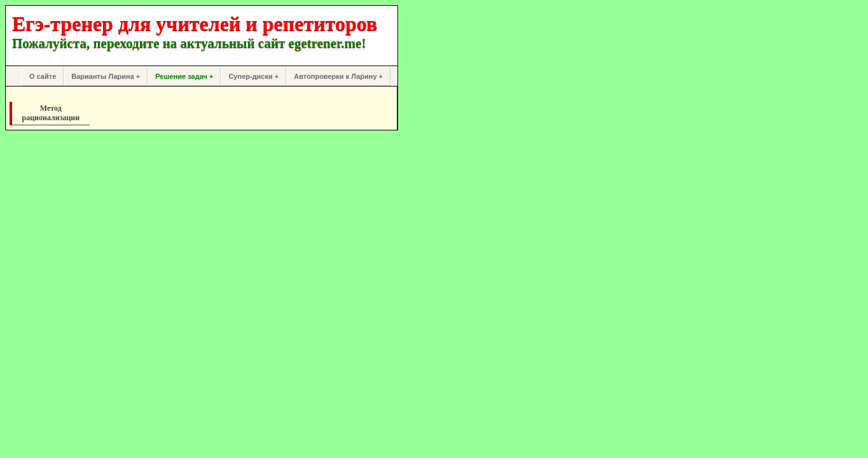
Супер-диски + (253, 76)
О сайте (43, 76)
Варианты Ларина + (106, 76)
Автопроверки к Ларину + (338, 76)
